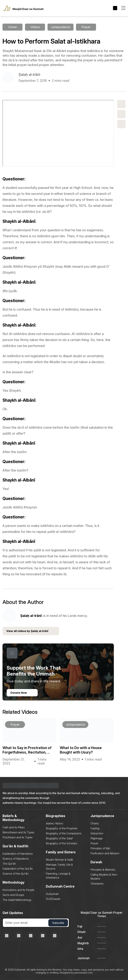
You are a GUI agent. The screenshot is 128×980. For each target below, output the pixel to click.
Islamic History (55, 823)
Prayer (94, 843)
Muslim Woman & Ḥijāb (59, 860)
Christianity (97, 884)
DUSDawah (53, 899)
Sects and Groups (13, 895)
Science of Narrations (16, 859)
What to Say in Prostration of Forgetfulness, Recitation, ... (27, 750)
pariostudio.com (84, 973)
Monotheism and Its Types (18, 832)
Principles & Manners (103, 870)
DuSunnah (52, 894)
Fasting (95, 828)
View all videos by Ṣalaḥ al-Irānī (31, 631)
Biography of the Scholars (61, 843)
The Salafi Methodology (17, 900)
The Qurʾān (9, 864)
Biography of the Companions (64, 833)
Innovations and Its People (18, 890)
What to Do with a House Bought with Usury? (81, 750)
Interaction (97, 833)
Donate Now (22, 693)
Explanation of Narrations (18, 854)
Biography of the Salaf (59, 838)
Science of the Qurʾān (15, 874)
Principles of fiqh (100, 848)
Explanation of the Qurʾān (18, 869)
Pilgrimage (97, 838)
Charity (95, 823)
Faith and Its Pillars (14, 827)
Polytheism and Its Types (17, 837)
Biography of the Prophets (62, 828)
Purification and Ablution (105, 853)
